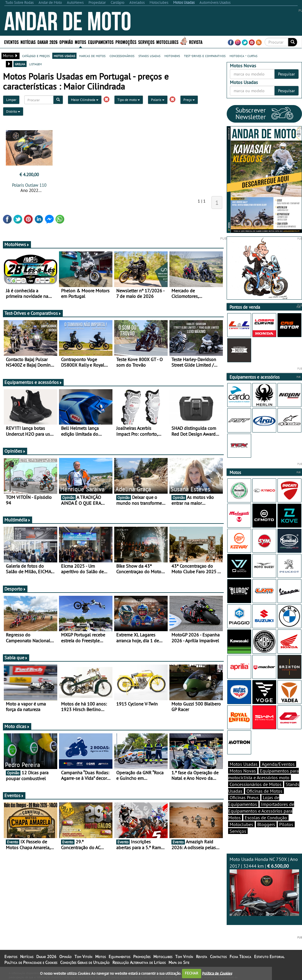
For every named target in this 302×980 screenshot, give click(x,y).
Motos (80, 42)
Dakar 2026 (47, 42)
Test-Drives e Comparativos (33, 313)
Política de (217, 973)
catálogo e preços (36, 56)
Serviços (146, 42)
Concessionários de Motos (256, 784)
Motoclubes (167, 42)
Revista (196, 42)
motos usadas (64, 56)
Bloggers (266, 824)
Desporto (15, 589)
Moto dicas (17, 726)
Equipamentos (101, 42)
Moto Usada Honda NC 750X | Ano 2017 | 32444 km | (264, 886)
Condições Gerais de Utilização (85, 962)
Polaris (158, 100)
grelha (20, 64)
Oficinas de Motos (264, 791)
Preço (189, 100)
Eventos (11, 42)
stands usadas (149, 56)
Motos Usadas (244, 764)
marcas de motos (92, 56)
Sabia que (16, 658)
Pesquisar (287, 74)
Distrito (13, 111)
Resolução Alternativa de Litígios (139, 962)
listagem (35, 64)
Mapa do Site (179, 962)
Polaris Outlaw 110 (29, 185)
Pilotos (286, 824)
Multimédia (18, 520)
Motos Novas (243, 771)
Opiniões (15, 451)
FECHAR (192, 973)
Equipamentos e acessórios (33, 382)
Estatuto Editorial (269, 957)
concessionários (122, 56)
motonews (172, 56)
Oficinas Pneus (244, 797)
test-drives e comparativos (205, 56)
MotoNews (17, 244)
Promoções (126, 42)
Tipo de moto (129, 100)
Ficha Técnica (240, 957)
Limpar (11, 100)
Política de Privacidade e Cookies (31, 962)
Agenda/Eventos (278, 764)
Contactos (218, 957)
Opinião (66, 42)
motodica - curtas (243, 56)
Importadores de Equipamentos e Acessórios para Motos (261, 811)
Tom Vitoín (83, 957)
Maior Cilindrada (85, 100)
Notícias (28, 42)
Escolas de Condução (266, 818)
